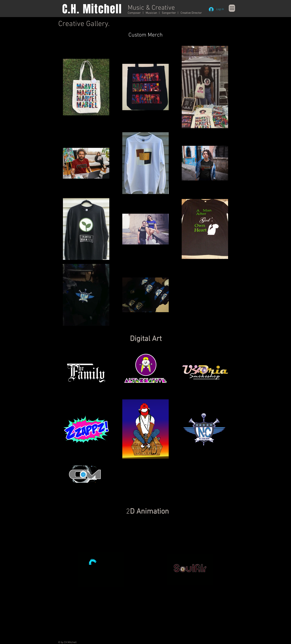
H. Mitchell (96, 9)
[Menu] (232, 8)
